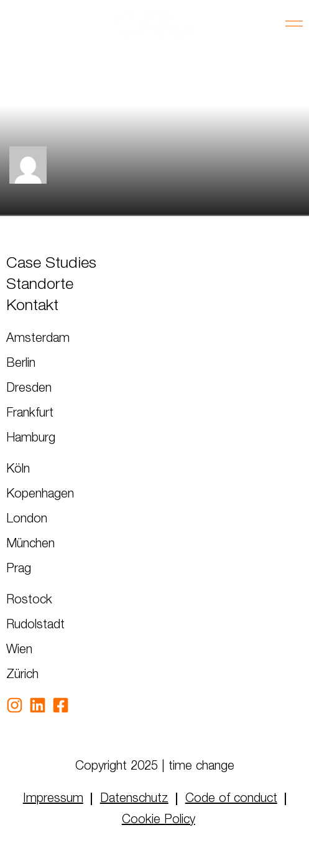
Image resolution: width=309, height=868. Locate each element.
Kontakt (32, 306)
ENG (49, 25)
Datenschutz (134, 799)
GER (16, 25)
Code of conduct (231, 799)
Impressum (53, 799)
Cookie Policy (159, 820)
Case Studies (51, 264)
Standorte (40, 285)
